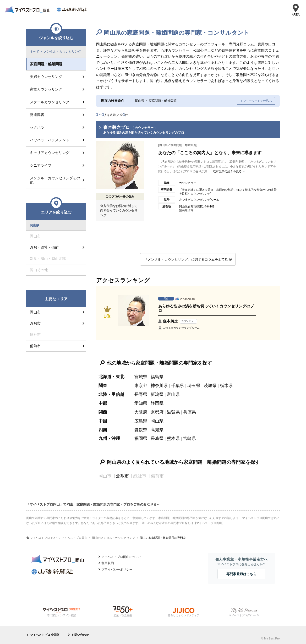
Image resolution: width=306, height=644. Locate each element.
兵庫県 (190, 411)
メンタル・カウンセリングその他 (55, 180)
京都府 (157, 411)
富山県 (173, 394)
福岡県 (141, 437)
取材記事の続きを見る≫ (229, 171)
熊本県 (173, 437)
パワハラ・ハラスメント (50, 140)
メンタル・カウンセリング (62, 52)
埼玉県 (194, 386)
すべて (35, 52)
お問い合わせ (80, 633)
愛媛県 (141, 429)
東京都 (141, 386)
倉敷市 (122, 475)
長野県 (141, 394)
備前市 (35, 346)
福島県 (157, 377)
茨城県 (210, 386)
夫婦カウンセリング (46, 77)
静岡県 (157, 403)
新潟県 (157, 394)
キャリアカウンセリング (50, 153)
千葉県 (178, 386)
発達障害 (37, 115)
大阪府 (141, 411)
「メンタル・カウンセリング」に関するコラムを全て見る (188, 259)
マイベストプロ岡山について (122, 555)
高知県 (157, 429)
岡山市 (35, 312)
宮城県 (141, 377)
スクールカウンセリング (50, 102)
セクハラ (37, 127)
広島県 (141, 420)
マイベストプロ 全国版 (45, 633)
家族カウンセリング (46, 89)
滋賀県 (173, 411)
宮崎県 (190, 437)
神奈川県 (159, 386)
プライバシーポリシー (117, 568)
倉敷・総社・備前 (44, 248)
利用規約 (108, 561)
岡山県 (157, 420)
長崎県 (157, 437)
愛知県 (141, 403)
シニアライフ (41, 165)
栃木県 (226, 386)
